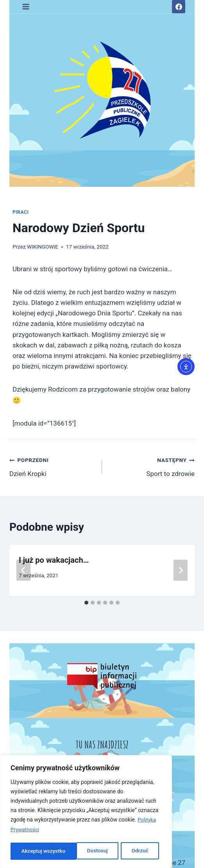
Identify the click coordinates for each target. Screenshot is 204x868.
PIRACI (21, 212)
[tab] (86, 603)
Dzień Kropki (52, 466)
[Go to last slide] (23, 570)
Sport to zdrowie (152, 466)
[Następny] (181, 570)
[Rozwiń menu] (26, 6)
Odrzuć (74, 851)
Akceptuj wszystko (128, 851)
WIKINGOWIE (43, 247)
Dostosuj (31, 851)
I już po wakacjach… (54, 560)
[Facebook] (179, 7)
